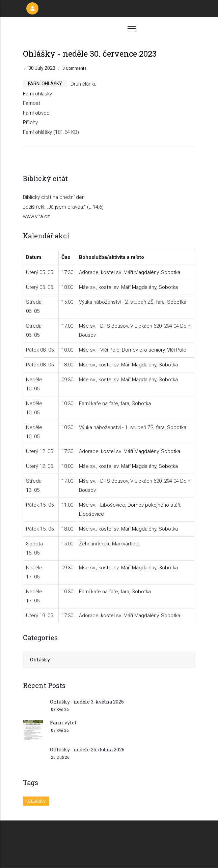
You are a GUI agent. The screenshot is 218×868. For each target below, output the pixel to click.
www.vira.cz (36, 216)
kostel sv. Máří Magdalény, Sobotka (141, 272)
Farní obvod (36, 113)
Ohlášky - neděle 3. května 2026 (87, 702)
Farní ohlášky (37, 94)
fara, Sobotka (171, 302)
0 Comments (75, 68)
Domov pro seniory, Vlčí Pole (154, 350)
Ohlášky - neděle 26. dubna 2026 (87, 750)
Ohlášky (40, 660)
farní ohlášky (45, 84)
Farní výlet (63, 723)
